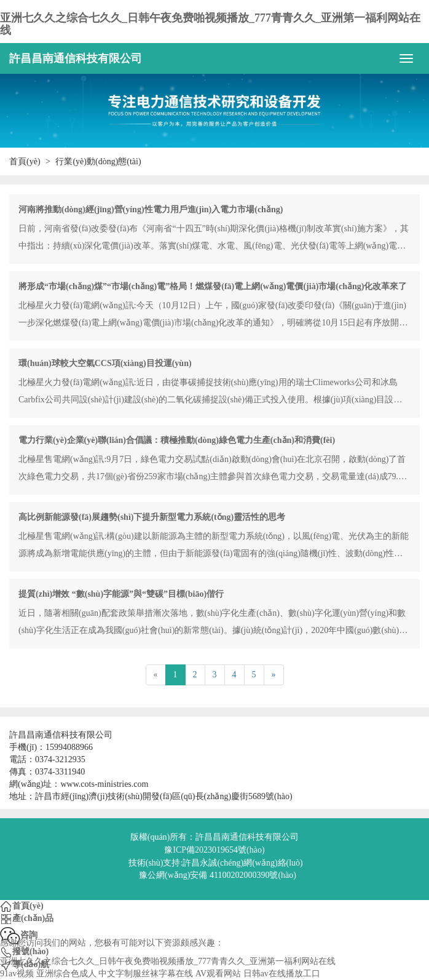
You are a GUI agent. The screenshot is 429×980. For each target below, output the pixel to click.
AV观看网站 (218, 974)
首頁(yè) (25, 161)
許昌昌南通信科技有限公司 (76, 58)
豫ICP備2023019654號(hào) (214, 850)
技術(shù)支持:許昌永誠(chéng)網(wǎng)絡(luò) (216, 863)
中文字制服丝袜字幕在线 (146, 974)
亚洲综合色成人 (66, 974)
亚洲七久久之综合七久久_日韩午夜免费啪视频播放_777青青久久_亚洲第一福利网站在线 (210, 24)
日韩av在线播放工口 (282, 974)
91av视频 (17, 974)
